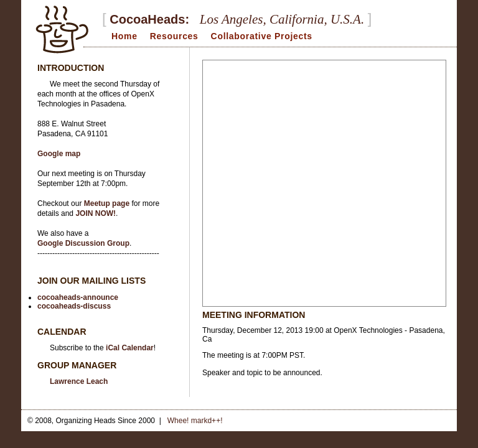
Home (124, 36)
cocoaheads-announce (78, 297)
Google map (59, 154)
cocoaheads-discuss (74, 306)
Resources (174, 36)
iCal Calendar (130, 348)
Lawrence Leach (79, 381)
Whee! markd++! (195, 421)
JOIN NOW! (96, 213)
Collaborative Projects (262, 36)
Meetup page (107, 203)
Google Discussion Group (83, 243)
